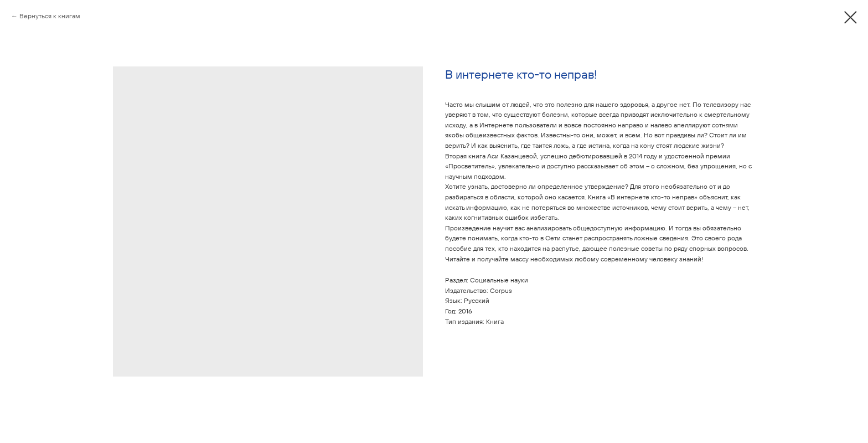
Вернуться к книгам (50, 16)
